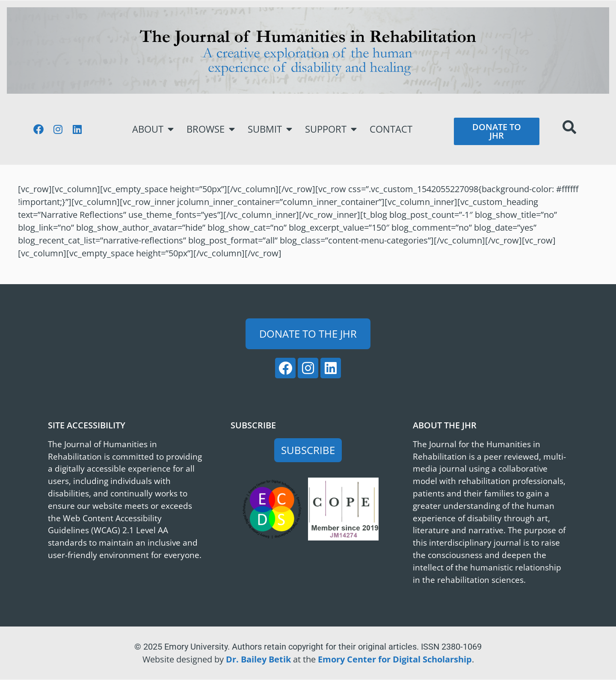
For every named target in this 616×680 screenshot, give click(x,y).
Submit (270, 129)
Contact (391, 129)
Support (331, 129)
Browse (211, 129)
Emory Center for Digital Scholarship (395, 659)
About (153, 129)
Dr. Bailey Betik (258, 659)
